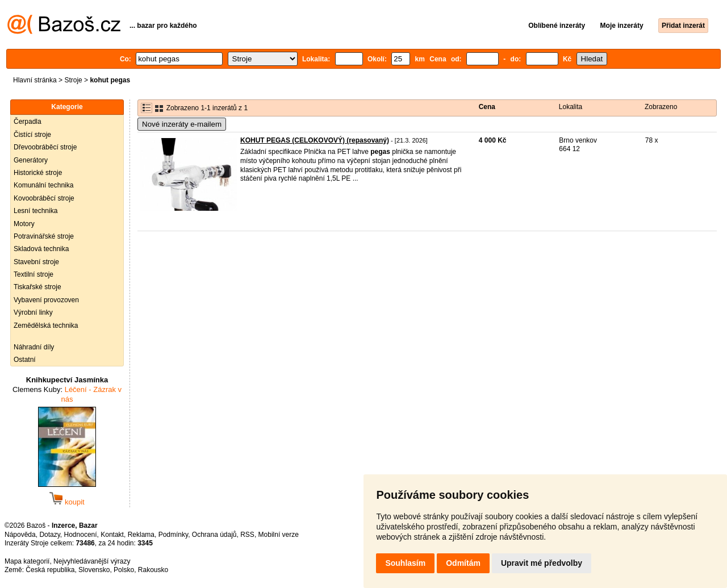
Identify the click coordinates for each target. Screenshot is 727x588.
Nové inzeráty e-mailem (182, 124)
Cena (487, 107)
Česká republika (50, 570)
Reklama (141, 535)
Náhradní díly (34, 347)
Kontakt (112, 535)
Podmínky (173, 535)
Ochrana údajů (214, 535)
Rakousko (153, 570)
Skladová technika (41, 249)
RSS (247, 535)
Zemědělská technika (46, 326)
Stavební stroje (36, 262)
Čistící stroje (32, 135)
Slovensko (94, 570)
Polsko (124, 570)
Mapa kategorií (27, 561)
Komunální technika (43, 185)
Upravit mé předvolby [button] (542, 563)
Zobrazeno (661, 107)
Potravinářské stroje (44, 236)
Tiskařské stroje (37, 287)
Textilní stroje (34, 274)
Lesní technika (35, 211)
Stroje (73, 80)
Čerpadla (28, 122)
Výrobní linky (33, 312)
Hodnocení (81, 535)
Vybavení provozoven (46, 300)
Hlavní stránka (35, 80)
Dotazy (49, 535)
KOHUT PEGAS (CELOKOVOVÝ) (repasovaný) (315, 140)
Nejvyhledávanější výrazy (92, 561)
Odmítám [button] (463, 563)
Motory (24, 224)
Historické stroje (38, 173)
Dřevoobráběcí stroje (45, 147)
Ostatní (25, 360)
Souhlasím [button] (405, 563)
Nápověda (20, 535)
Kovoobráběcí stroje (44, 198)
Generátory (31, 160)
